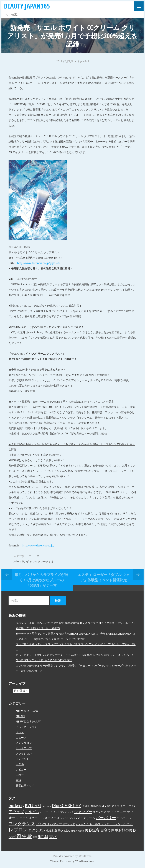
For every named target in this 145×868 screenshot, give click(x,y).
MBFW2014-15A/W (27, 711)
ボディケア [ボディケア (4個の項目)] (69, 824)
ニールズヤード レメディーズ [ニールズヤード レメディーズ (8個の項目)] (40, 818)
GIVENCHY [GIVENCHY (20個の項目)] (71, 805)
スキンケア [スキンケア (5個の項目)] (99, 812)
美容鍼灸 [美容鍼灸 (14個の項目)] (92, 830)
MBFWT (20, 716)
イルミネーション (26, 727)
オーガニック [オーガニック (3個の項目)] (46, 812)
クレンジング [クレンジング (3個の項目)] (60, 812)
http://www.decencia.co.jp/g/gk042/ (39, 263)
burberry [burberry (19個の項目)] (16, 805)
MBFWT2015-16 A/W (28, 721)
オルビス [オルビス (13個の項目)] (32, 812)
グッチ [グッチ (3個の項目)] (70, 812)
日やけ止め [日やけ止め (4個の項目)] (64, 831)
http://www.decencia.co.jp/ (38, 545)
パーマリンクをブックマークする (33, 561)
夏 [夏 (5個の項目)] (56, 830)
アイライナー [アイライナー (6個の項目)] (120, 806)
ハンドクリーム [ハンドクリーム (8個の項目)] (84, 818)
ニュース (34, 556)
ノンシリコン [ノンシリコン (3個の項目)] (67, 818)
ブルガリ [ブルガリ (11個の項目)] (43, 824)
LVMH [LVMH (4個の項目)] (85, 806)
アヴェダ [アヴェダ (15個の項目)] (16, 812)
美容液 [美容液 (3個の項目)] (81, 831)
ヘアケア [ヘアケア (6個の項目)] (56, 824)
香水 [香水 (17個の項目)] (53, 836)
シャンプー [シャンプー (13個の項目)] (83, 812)
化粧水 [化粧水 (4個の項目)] (50, 831)
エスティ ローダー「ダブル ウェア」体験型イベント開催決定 (104, 577)
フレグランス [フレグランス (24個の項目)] (22, 824)
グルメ (20, 732)
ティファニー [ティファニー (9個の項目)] (116, 812)
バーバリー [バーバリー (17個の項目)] (106, 817)
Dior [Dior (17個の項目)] (56, 805)
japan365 (83, 61)
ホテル (20, 764)
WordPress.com (85, 861)
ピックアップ (24, 748)
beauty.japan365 (27, 6)
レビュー (21, 769)
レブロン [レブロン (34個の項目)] (18, 830)
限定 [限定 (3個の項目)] (35, 837)
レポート (21, 775)
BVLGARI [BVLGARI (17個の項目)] (33, 805)
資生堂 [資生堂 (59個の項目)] (24, 836)
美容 (18, 780)
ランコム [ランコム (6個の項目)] (127, 824)
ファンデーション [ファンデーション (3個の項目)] (125, 818)
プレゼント (22, 759)
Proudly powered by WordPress (72, 856)
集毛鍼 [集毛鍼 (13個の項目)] (43, 837)
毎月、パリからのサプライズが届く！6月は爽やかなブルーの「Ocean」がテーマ (41, 580)
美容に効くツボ (25, 785)
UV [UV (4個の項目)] (109, 806)
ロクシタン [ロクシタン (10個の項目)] (37, 830)
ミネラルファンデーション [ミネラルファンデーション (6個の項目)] (103, 824)
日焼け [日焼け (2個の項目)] (74, 831)
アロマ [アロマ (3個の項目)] (132, 806)
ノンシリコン (24, 743)
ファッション (24, 753)
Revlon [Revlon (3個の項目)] (103, 806)
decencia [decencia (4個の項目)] (47, 806)
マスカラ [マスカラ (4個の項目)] (81, 824)
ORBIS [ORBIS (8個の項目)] (94, 806)
